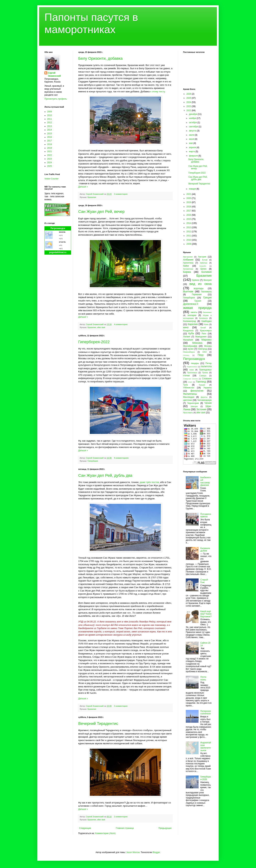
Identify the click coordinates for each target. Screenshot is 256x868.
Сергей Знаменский (54, 74)
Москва (208, 346)
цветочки (187, 400)
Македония (201, 337)
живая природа (197, 308)
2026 (189, 94)
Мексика (197, 343)
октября (193, 123)
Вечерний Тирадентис (98, 724)
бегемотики (188, 269)
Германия (197, 294)
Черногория (193, 403)
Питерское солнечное (206, 712)
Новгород (202, 349)
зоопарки (192, 315)
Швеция (194, 406)
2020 (189, 198)
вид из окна (201, 284)
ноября (193, 118)
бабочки (204, 263)
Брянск (196, 280)
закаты (194, 312)
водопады (199, 288)
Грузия (198, 301)
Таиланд (201, 382)
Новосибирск (189, 352)
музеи (191, 349)
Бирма (187, 272)
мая (191, 143)
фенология (197, 391)
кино (186, 327)
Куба (191, 333)
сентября (194, 127)
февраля (194, 156)
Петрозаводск (58, 228)
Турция (202, 385)
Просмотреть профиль (56, 99)
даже (143, 482)
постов (155, 482)
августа (193, 131)
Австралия (188, 257)
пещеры (195, 363)
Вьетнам (188, 291)
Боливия (206, 272)
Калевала (203, 318)
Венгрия (207, 280)
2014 (50, 130)
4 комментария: (121, 324)
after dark (101, 327)
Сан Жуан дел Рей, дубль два (105, 475)
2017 (50, 141)
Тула (185, 385)
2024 (50, 163)
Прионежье (192, 373)
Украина (207, 388)
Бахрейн (203, 266)
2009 (50, 112)
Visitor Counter (51, 179)
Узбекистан (189, 388)
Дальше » (83, 187)
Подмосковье (192, 367)
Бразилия (92, 197)
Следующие (85, 828)
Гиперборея (93, 461)
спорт (190, 382)
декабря (193, 114)
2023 (50, 159)
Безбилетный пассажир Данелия (206, 481)
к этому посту (157, 91)
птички (186, 376)
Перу (201, 355)
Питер (209, 363)
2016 (50, 137)
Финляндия (189, 397)
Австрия (202, 257)
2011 (50, 119)
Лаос (204, 334)
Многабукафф (190, 346)
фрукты (204, 397)
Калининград (190, 321)
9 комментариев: (122, 458)
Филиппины (190, 394)
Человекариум (204, 400)
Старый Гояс (204, 581)
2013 (50, 126)
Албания (188, 260)
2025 (50, 166)
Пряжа (205, 373)
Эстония (201, 409)
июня (192, 139)
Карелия (193, 324)
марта (192, 152)
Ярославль (188, 413)
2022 (50, 155)
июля (192, 135)
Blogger (156, 852)
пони (191, 370)
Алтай (205, 260)
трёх (148, 482)
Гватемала (206, 292)
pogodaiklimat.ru (58, 252)
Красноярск (206, 331)
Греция (207, 298)
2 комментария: (121, 194)
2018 (50, 144)
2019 (50, 148)
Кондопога (188, 331)
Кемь (206, 324)
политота (206, 366)
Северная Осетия (190, 379)
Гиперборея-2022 (94, 342)
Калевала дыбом (205, 550)
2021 (50, 152)
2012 (50, 123)
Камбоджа (206, 321)
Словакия (207, 379)
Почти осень (203, 678)
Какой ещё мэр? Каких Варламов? (206, 614)
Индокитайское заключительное (206, 746)
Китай (203, 328)
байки (186, 266)
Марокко (206, 340)
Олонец (186, 355)
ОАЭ (205, 352)
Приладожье (205, 370)
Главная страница (125, 828)
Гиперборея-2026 (206, 778)
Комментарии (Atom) (105, 833)
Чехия (208, 403)
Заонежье (207, 312)
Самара (203, 376)
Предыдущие (165, 828)
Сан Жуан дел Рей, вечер (101, 212)
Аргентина (188, 263)
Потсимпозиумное (206, 515)
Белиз (203, 269)
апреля (193, 147)
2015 (50, 134)
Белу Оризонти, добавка (100, 58)
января (193, 189)
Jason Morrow (133, 852)
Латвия (187, 337)
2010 (50, 115)
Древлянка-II (191, 304)
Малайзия (188, 340)
